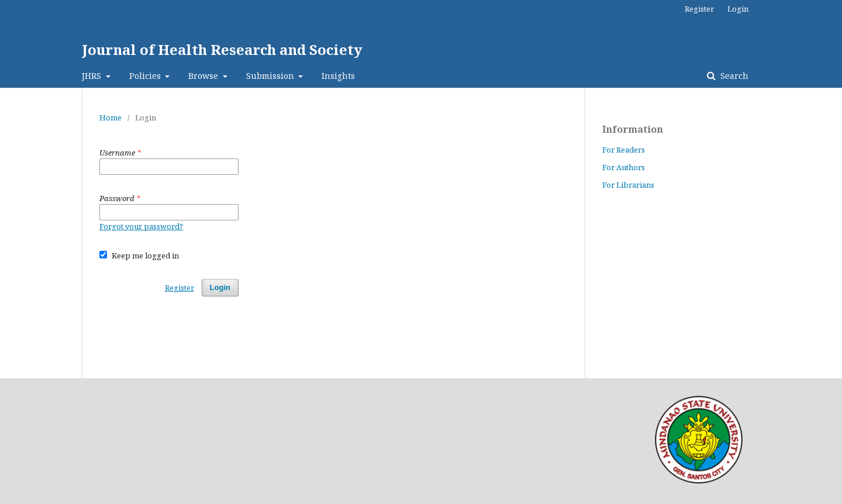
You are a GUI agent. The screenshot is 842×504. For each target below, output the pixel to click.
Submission (271, 76)
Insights (338, 76)
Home (111, 118)
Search (733, 76)
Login (738, 9)
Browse (204, 76)
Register (699, 9)
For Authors (624, 167)
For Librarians (628, 185)
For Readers (624, 150)
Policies (146, 76)
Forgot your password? (141, 226)
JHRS (93, 76)
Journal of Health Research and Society (222, 49)
